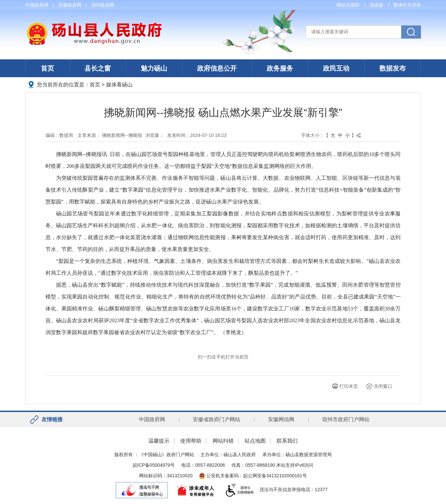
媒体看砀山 (119, 85)
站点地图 (255, 441)
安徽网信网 (281, 419)
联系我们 (287, 441)
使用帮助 (191, 441)
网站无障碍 (348, 5)
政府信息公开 (217, 68)
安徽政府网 (70, 5)
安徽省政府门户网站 (217, 419)
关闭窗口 (383, 386)
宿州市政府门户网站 (346, 419)
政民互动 (336, 68)
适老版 (376, 5)
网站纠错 (223, 441)
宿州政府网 (103, 5)
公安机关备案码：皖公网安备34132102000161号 (253, 476)
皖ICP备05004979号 (154, 465)
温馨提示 (159, 441)
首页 (47, 68)
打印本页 (349, 386)
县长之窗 (98, 68)
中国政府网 (37, 5)
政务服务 (280, 68)
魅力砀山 (154, 68)
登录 (416, 5)
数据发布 (393, 68)
